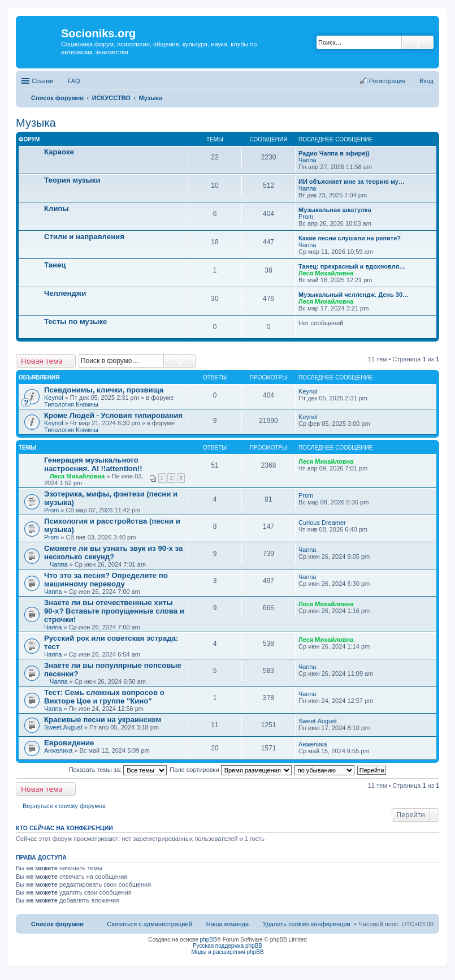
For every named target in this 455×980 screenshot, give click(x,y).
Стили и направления (84, 237)
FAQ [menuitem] (74, 81)
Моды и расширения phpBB (227, 952)
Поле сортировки (230, 770)
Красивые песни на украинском (103, 720)
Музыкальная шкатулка (335, 210)
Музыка (36, 123)
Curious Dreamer (322, 523)
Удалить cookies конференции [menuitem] (307, 924)
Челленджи (65, 293)
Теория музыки (72, 180)
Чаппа (307, 160)
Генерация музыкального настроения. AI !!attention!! (93, 464)
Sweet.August (63, 727)
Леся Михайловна (326, 273)
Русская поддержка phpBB (227, 946)
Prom (306, 217)
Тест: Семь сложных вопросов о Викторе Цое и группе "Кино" (104, 697)
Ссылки (43, 81)
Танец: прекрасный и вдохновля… (352, 266)
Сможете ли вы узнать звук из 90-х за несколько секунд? (113, 552)
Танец (55, 265)
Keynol (54, 398)
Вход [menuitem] (426, 81)
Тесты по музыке (75, 321)
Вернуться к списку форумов (64, 806)
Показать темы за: (118, 770)
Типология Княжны (71, 404)
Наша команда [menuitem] (227, 924)
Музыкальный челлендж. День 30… (354, 295)
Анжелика (58, 750)
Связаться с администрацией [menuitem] (149, 924)
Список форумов (57, 924)
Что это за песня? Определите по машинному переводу (106, 580)
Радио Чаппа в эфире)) (334, 153)
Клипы (57, 208)
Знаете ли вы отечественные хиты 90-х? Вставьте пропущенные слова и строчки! (114, 611)
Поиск (410, 42)
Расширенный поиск (426, 42)
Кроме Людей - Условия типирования (113, 415)
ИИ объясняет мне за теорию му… (352, 182)
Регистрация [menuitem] (387, 81)
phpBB (209, 940)
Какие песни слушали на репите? (350, 238)
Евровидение (69, 743)
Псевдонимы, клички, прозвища (104, 390)
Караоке (59, 152)
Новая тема (42, 361)
